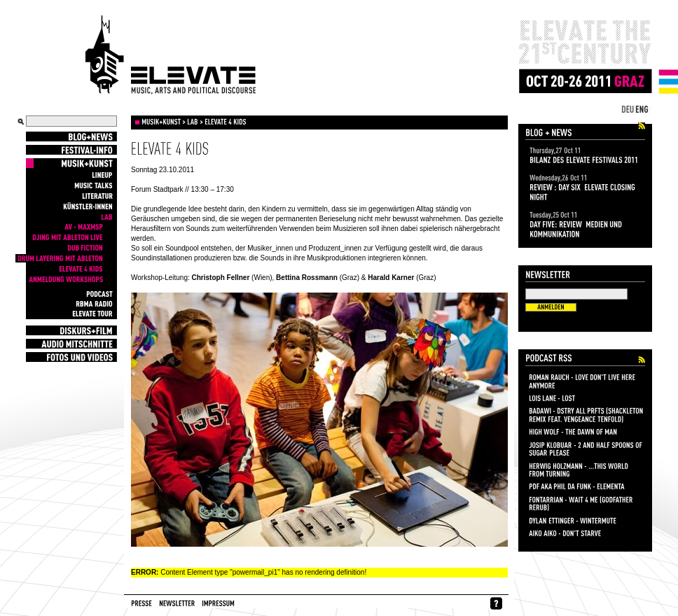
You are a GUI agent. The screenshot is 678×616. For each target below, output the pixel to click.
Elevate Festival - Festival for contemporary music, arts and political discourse (171, 55)
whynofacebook (496, 603)
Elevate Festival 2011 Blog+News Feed (642, 126)
